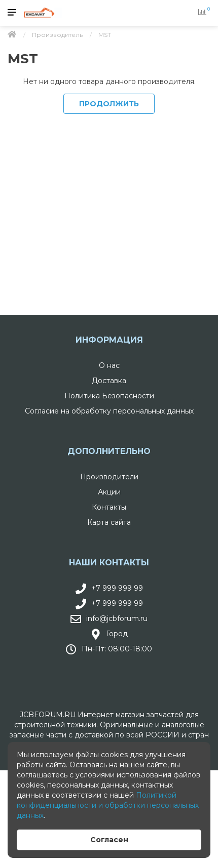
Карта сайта (109, 522)
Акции (109, 492)
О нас (109, 365)
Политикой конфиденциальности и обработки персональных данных (108, 805)
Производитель (57, 35)
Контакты (109, 507)
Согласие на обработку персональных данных (109, 411)
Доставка (109, 381)
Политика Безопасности (109, 396)
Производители (109, 477)
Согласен (109, 840)
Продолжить (109, 104)
